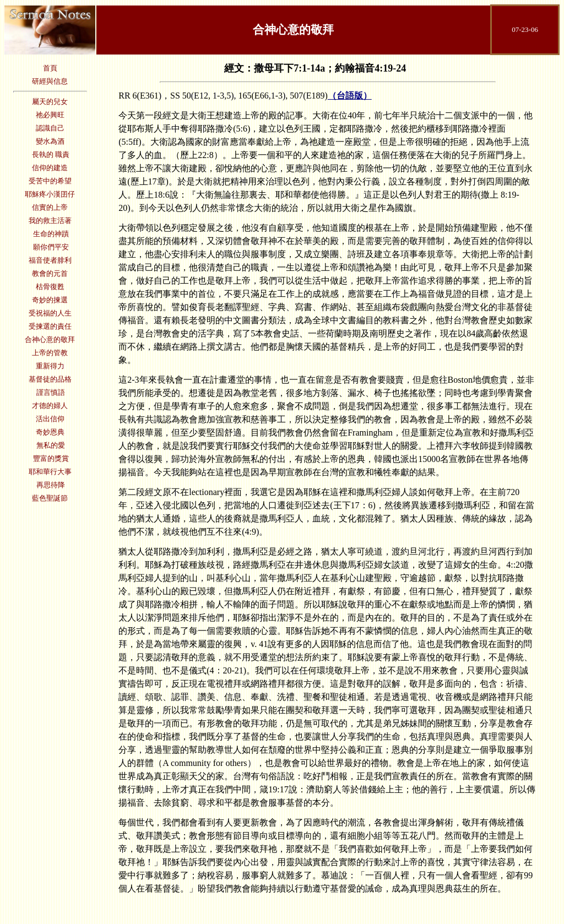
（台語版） (350, 96)
